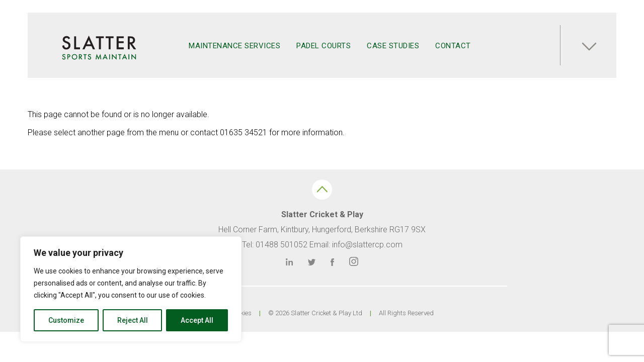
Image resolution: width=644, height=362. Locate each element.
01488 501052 (281, 245)
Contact (453, 46)
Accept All (197, 320)
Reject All (133, 320)
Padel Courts (324, 46)
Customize (66, 320)
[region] (131, 289)
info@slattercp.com (367, 245)
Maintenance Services (234, 46)
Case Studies (393, 46)
